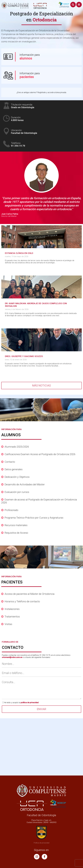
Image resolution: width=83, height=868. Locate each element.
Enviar (42, 709)
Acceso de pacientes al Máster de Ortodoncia (30, 594)
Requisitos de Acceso (16, 533)
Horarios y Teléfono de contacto (22, 601)
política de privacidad (30, 703)
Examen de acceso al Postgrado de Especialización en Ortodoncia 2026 (39, 501)
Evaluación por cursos (17, 492)
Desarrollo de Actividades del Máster (25, 484)
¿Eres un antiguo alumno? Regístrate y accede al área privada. (42, 92)
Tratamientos (12, 617)
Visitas (8, 624)
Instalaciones (12, 609)
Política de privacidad (41, 843)
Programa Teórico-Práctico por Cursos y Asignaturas (34, 518)
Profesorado (11, 510)
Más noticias (41, 386)
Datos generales (14, 469)
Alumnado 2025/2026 (17, 447)
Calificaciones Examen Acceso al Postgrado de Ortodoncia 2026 (40, 454)
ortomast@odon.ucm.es (12, 657)
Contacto (10, 462)
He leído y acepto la (21, 703)
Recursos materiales (16, 525)
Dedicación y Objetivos (17, 477)
